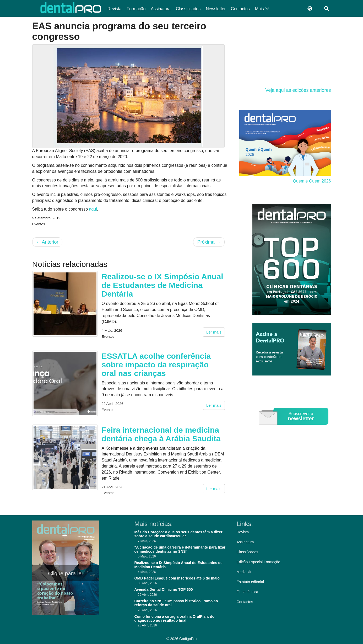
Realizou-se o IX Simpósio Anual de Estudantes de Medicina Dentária (162, 285)
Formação (136, 9)
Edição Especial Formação (259, 562)
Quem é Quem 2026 (312, 181)
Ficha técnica (247, 592)
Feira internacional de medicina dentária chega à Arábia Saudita (161, 434)
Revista (114, 9)
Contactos (240, 9)
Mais (262, 9)
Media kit (244, 572)
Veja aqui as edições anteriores (298, 90)
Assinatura (161, 9)
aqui (93, 209)
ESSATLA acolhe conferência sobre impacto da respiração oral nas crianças (156, 365)
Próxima (209, 242)
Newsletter (216, 9)
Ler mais (214, 332)
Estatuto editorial (250, 582)
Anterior (47, 242)
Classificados (188, 9)
